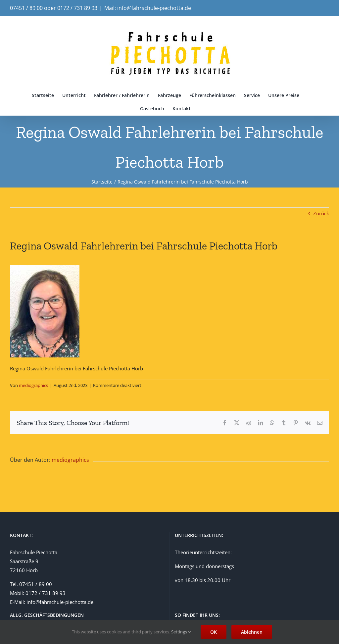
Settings (181, 632)
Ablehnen (252, 632)
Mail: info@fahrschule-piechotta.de (148, 8)
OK (214, 632)
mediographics (33, 385)
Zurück (321, 213)
